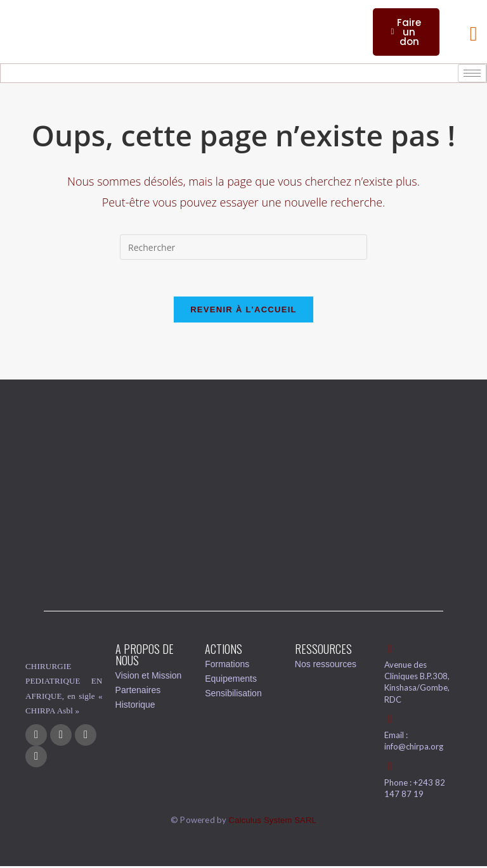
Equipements (231, 680)
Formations (227, 665)
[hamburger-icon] (472, 73)
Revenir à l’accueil (243, 311)
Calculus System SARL (273, 822)
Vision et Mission (149, 677)
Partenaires (138, 691)
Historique (135, 706)
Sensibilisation (233, 694)
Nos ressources (326, 665)
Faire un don (406, 32)
